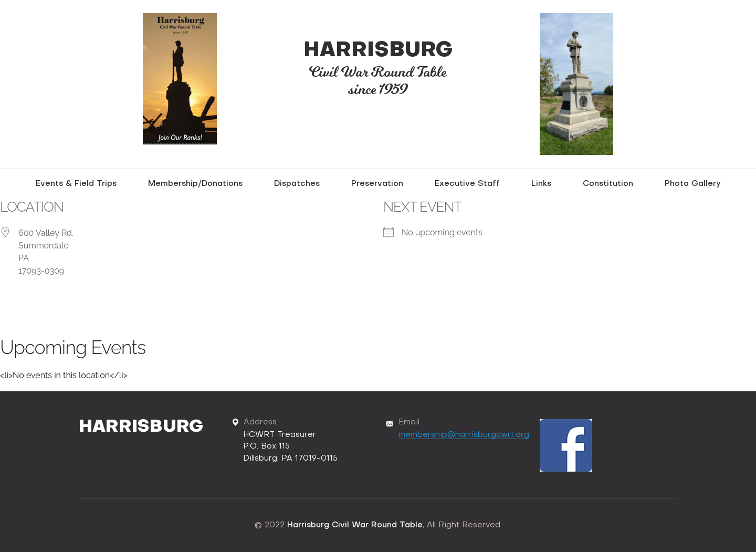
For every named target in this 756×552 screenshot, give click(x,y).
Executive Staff (467, 184)
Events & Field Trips (76, 184)
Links (541, 184)
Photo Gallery (693, 184)
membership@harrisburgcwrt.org (464, 435)
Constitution (608, 184)
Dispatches (297, 184)
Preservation (377, 184)
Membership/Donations (195, 184)
